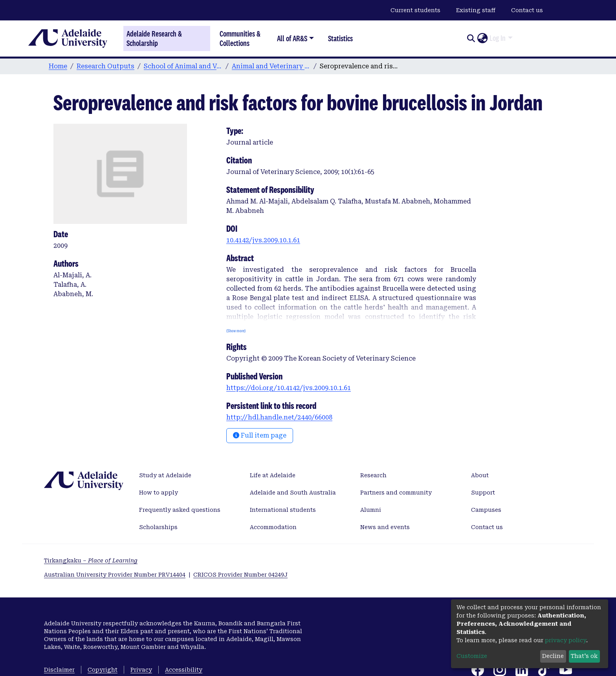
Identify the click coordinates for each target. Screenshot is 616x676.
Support (483, 493)
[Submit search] (471, 38)
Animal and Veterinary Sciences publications (271, 66)
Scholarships (158, 527)
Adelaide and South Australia (293, 493)
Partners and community (396, 493)
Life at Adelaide (273, 475)
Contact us (527, 10)
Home (58, 66)
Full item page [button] (260, 435)
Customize (472, 656)
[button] (482, 38)
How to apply (159, 493)
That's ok (584, 656)
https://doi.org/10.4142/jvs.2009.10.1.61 (289, 388)
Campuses (486, 510)
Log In (498, 38)
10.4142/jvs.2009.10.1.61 (263, 240)
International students (283, 510)
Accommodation (273, 527)
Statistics (340, 38)
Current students (415, 10)
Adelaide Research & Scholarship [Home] (154, 38)
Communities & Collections (240, 38)
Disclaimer (59, 670)
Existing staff (476, 10)
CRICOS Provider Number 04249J (240, 575)
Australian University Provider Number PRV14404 (115, 575)
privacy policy (566, 640)
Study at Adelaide (165, 475)
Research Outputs (105, 66)
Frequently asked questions (180, 510)
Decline (553, 656)
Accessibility (184, 670)
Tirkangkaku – (91, 561)
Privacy (141, 670)
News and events (385, 527)
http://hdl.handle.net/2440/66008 (279, 417)
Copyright (103, 670)
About (480, 475)
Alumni (371, 510)
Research (373, 475)
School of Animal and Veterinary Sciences (183, 66)
